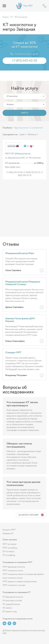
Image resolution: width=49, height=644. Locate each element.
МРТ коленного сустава (14, 585)
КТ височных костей (12, 601)
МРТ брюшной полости (14, 567)
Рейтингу (32, 135)
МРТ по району (10, 548)
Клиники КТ (8, 533)
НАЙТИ (24, 113)
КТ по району (9, 555)
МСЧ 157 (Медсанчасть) (18, 154)
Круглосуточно (21, 128)
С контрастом (36, 128)
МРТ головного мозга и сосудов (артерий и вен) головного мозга (23, 576)
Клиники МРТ (9, 530)
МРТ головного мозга (13, 571)
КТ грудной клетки (11, 604)
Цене (22, 135)
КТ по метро (8, 552)
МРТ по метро (9, 544)
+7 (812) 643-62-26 (45, 6)
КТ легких (7, 608)
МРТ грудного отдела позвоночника (20, 582)
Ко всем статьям (28, 515)
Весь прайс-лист (13, 167)
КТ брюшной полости (13, 597)
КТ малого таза (10, 612)
